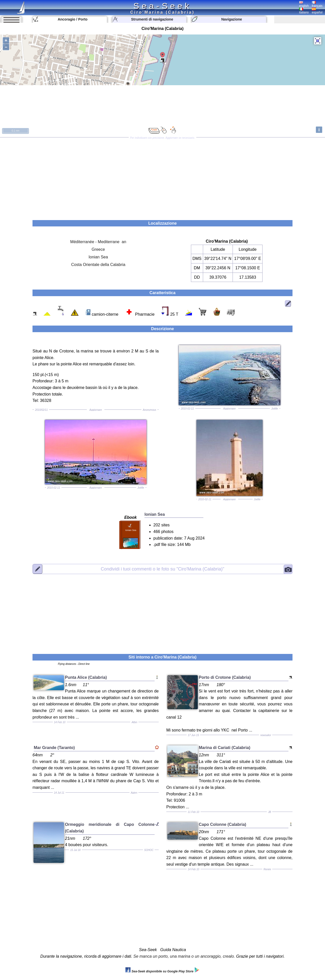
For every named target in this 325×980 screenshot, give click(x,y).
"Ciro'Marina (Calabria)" (162, 569)
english (304, 4)
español (317, 11)
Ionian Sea (98, 257)
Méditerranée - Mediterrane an (98, 242)
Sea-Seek (162, 6)
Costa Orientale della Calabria (98, 265)
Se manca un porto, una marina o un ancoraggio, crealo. (184, 956)
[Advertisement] (162, 177)
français (317, 4)
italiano (304, 11)
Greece (98, 249)
